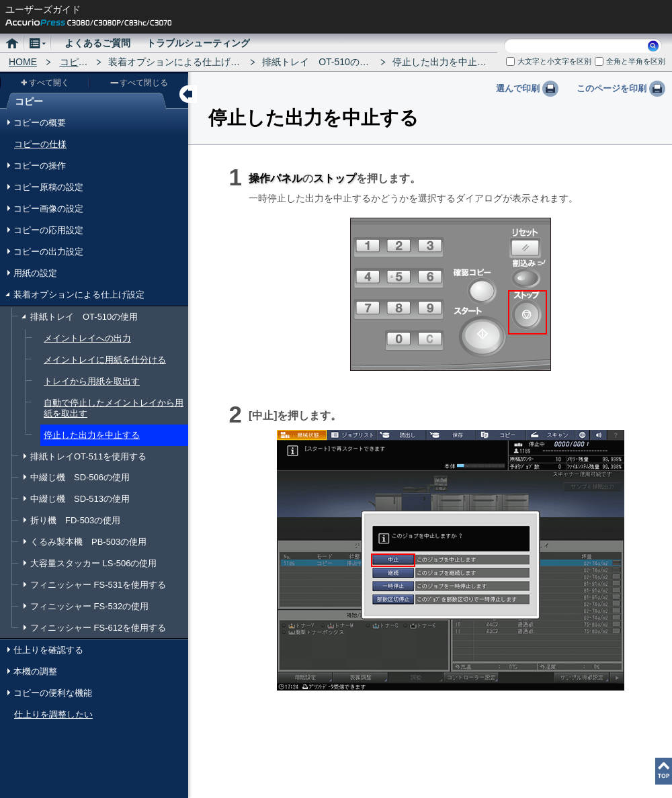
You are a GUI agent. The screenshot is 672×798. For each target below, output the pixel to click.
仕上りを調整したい (53, 714)
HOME (23, 62)
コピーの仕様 (40, 144)
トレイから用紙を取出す (92, 381)
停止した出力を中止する (92, 435)
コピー (74, 62)
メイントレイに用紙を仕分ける (105, 360)
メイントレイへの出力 (87, 338)
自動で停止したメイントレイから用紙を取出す (114, 408)
